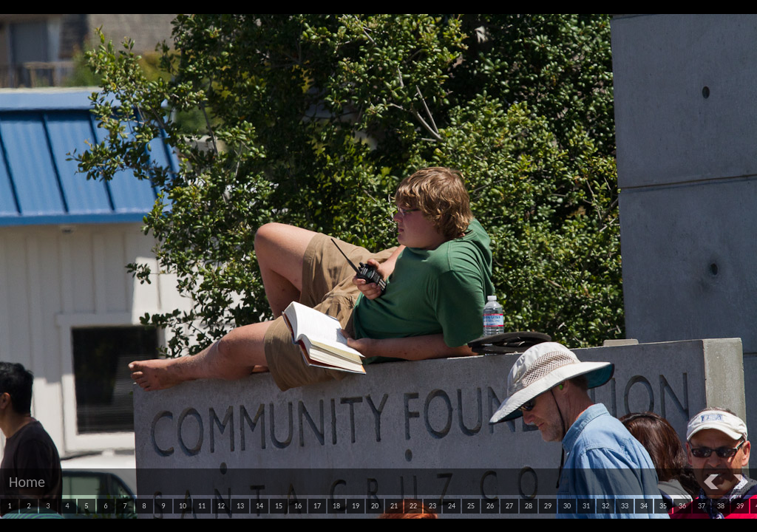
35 (663, 506)
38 (721, 506)
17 (317, 506)
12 (221, 506)
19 (356, 506)
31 (586, 506)
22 (413, 506)
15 (279, 506)
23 (432, 506)
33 (625, 506)
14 (259, 506)
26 (490, 506)
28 (529, 506)
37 (702, 506)
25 (471, 506)
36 (682, 506)
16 (298, 506)
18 (336, 506)
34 (644, 506)
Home (27, 482)
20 (375, 506)
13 (240, 506)
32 (605, 506)
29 (548, 506)
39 (740, 506)
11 (202, 506)
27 (509, 506)
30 (567, 506)
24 (452, 506)
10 (183, 506)
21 (394, 506)
